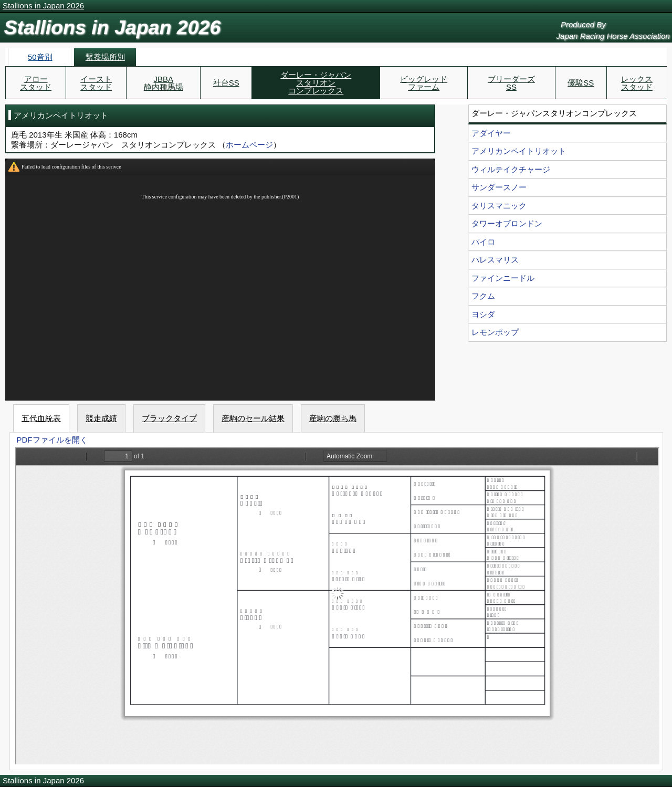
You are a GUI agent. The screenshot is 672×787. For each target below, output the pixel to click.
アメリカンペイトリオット (519, 151)
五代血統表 (41, 418)
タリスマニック (499, 206)
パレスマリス (495, 260)
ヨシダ (483, 314)
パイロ (483, 242)
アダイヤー (491, 133)
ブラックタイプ (169, 418)
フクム (483, 296)
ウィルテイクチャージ (511, 169)
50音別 (40, 57)
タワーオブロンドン (507, 223)
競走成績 (101, 418)
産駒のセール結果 (253, 418)
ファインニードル (503, 278)
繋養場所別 (105, 57)
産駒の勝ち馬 (333, 418)
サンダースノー (499, 187)
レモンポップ (495, 332)
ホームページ (249, 145)
